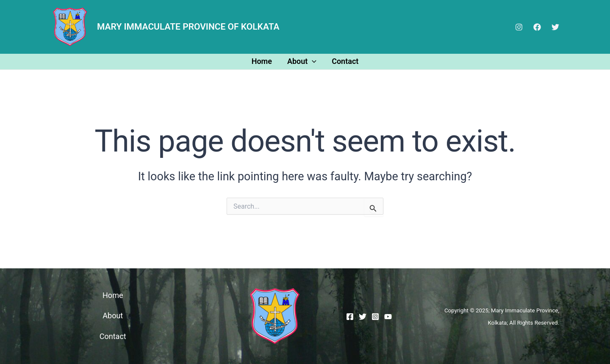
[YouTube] (388, 317)
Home (262, 61)
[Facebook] (537, 27)
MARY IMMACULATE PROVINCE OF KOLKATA (188, 27)
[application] (312, 61)
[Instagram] (519, 27)
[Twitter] (555, 27)
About (302, 61)
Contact (345, 61)
